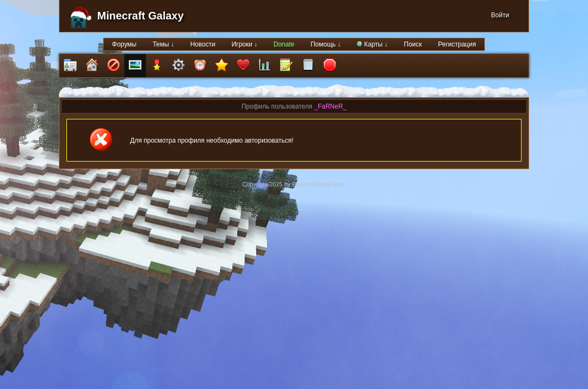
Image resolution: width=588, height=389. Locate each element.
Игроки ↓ (244, 44)
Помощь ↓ (326, 44)
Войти (500, 15)
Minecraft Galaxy (141, 16)
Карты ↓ (372, 44)
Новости (203, 44)
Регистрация (457, 44)
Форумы (124, 44)
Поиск (413, 44)
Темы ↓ (163, 44)
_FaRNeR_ (330, 106)
